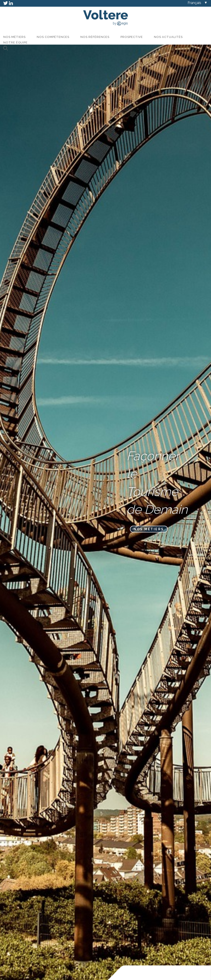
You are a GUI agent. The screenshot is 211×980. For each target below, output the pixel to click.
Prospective (132, 37)
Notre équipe (15, 42)
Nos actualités (168, 37)
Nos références (95, 37)
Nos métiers (14, 37)
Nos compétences (53, 37)
